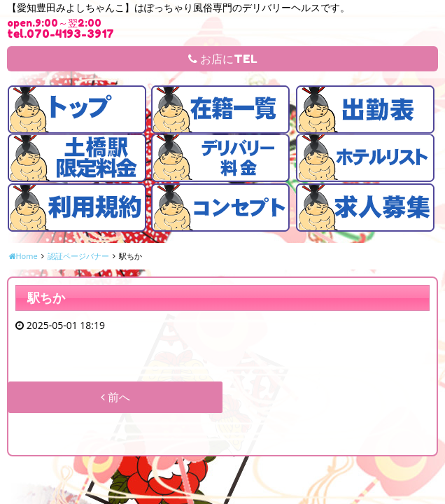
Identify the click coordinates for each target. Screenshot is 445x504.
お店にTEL (223, 59)
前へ (115, 397)
